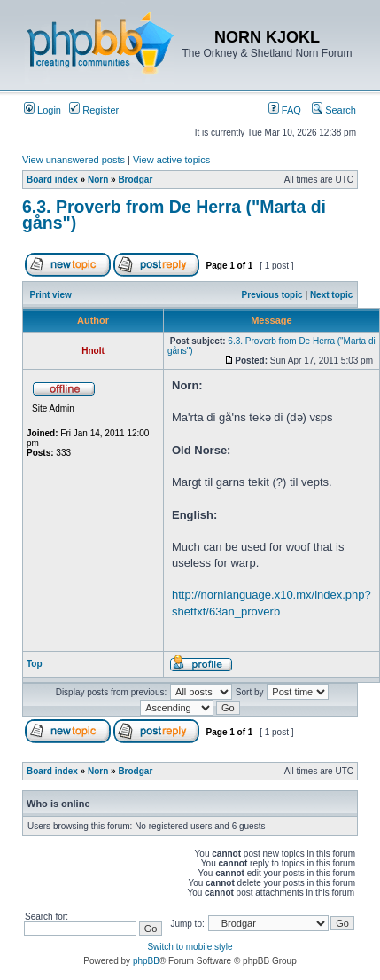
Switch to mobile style (190, 947)
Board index (52, 180)
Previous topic (272, 295)
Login (43, 110)
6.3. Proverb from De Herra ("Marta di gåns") (174, 215)
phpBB (146, 961)
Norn (98, 180)
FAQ (285, 110)
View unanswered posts (74, 160)
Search (334, 110)
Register (94, 110)
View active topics (171, 160)
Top (35, 664)
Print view (51, 295)
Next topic (331, 295)
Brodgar (135, 180)
